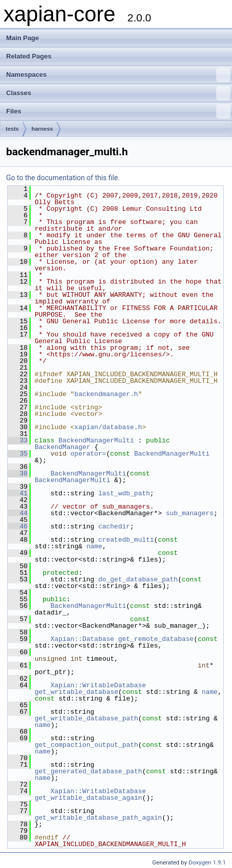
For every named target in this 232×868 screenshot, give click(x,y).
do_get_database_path (138, 579)
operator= (88, 454)
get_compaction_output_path (86, 745)
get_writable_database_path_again (98, 818)
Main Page (22, 38)
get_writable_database (76, 692)
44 (18, 513)
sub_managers (190, 513)
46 (18, 526)
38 (18, 473)
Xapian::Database (82, 639)
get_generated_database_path (88, 771)
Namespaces (118, 75)
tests (12, 129)
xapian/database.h (108, 427)
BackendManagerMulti (96, 440)
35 (18, 454)
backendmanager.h (106, 394)
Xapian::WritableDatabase (98, 685)
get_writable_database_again (88, 798)
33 (18, 440)
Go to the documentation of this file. (63, 178)
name (94, 546)
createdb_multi (126, 540)
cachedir (114, 526)
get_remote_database (156, 639)
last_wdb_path (124, 493)
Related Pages (29, 56)
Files (118, 111)
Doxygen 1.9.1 (207, 862)
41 (18, 493)
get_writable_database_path (86, 718)
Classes (118, 93)
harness (42, 129)
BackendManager (62, 447)
